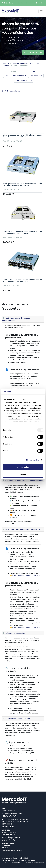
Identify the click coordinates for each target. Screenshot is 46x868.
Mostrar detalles (33, 460)
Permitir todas (23, 467)
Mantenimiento (8, 835)
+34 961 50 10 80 (23, 3)
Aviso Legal (6, 858)
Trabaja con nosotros (12, 850)
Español (39, 3)
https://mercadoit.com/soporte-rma (26, 576)
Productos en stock (25, 81)
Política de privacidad (20, 858)
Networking (7, 824)
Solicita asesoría (33, 52)
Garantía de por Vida (11, 837)
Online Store (7, 3)
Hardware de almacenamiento (15, 822)
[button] (15, 76)
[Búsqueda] (34, 72)
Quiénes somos (8, 843)
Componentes (36, 63)
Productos (6, 63)
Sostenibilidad (8, 846)
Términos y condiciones (26, 860)
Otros (7, 66)
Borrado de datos (10, 832)
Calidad (5, 848)
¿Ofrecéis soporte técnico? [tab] (15, 633)
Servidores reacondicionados (15, 819)
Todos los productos (20, 63)
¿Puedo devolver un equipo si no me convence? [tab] (23, 529)
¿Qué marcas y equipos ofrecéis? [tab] (18, 719)
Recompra (6, 830)
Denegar (23, 474)
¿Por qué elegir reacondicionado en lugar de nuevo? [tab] (24, 480)
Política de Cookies (9, 860)
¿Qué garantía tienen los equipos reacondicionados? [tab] (16, 319)
